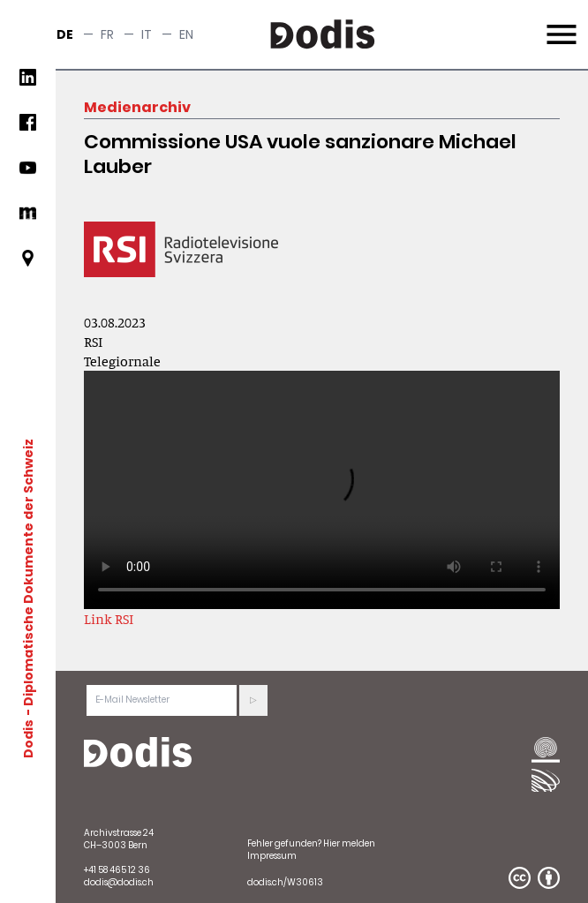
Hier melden (349, 843)
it (147, 34)
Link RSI (109, 619)
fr (107, 34)
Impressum (272, 856)
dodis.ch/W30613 (285, 882)
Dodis (28, 739)
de (65, 34)
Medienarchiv (137, 107)
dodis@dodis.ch (119, 882)
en (186, 34)
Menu (559, 24)
